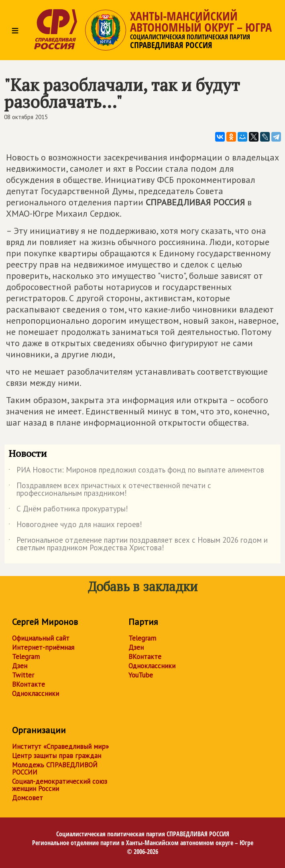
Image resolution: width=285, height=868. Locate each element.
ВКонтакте (28, 684)
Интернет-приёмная (43, 647)
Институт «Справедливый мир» (60, 746)
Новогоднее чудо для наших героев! (75, 526)
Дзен (20, 666)
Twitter (23, 675)
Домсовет (27, 798)
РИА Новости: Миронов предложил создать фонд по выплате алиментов (136, 471)
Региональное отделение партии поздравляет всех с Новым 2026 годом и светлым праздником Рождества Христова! (138, 544)
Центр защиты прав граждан (57, 756)
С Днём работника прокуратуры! (68, 510)
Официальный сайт (41, 638)
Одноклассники (36, 694)
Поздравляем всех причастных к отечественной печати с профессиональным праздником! (110, 490)
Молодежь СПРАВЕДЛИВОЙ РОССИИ (55, 769)
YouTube (141, 675)
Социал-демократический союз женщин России (60, 785)
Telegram (26, 657)
